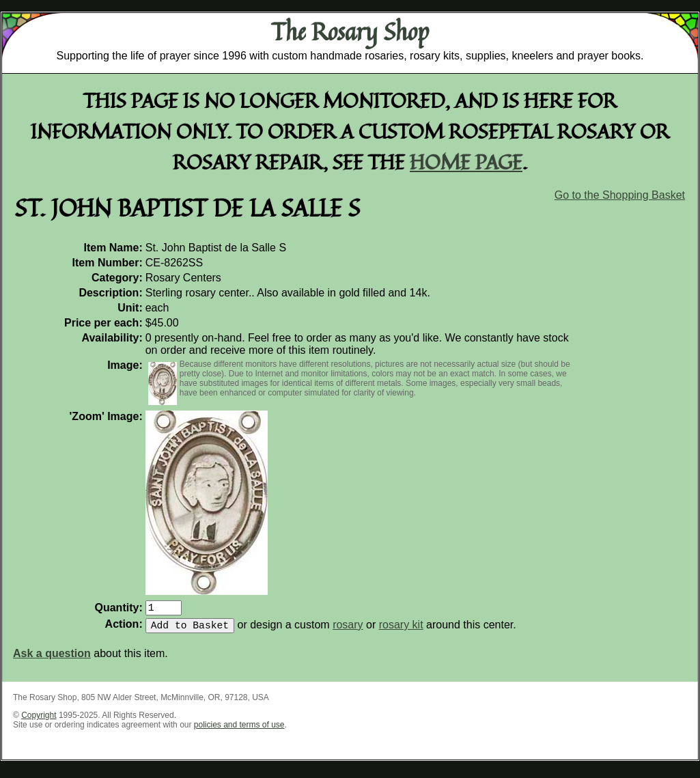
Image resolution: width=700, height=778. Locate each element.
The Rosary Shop (350, 31)
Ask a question (52, 659)
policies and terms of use (239, 730)
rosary (348, 630)
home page (466, 162)
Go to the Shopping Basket (620, 195)
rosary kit (401, 630)
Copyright (39, 721)
